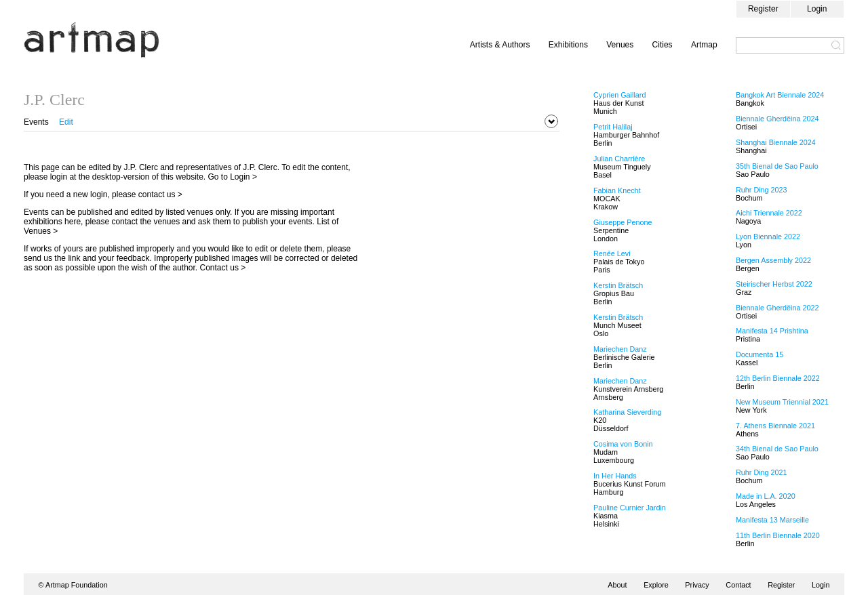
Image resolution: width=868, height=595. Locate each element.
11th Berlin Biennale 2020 (778, 535)
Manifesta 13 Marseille (772, 520)
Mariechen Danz (620, 349)
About (617, 585)
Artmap (704, 45)
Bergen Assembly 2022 (773, 260)
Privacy (697, 585)
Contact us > (223, 268)
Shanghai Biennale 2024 (776, 142)
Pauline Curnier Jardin (630, 508)
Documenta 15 (759, 354)
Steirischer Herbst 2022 (774, 284)
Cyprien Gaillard (619, 95)
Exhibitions (568, 45)
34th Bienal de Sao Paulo (777, 449)
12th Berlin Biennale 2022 (778, 378)
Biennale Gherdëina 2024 (777, 119)
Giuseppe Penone (623, 222)
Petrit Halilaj (613, 127)
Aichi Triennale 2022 (769, 213)
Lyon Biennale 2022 (768, 237)
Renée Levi (612, 253)
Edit (66, 122)
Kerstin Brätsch (618, 285)
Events (36, 122)
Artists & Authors (500, 45)
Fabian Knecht (617, 190)
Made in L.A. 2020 (766, 496)
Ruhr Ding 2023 (762, 190)
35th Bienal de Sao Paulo (777, 166)
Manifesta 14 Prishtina (772, 331)
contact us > (160, 194)
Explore (656, 585)
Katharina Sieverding (627, 412)
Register (763, 9)
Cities (663, 45)
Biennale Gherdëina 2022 (777, 308)
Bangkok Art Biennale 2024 (780, 95)
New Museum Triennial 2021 (782, 402)
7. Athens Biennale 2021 (775, 426)
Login (817, 9)
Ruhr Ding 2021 (762, 472)
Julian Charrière (619, 159)
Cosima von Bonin (623, 444)
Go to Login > (233, 177)
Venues (620, 45)
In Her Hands (615, 476)
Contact (738, 585)
